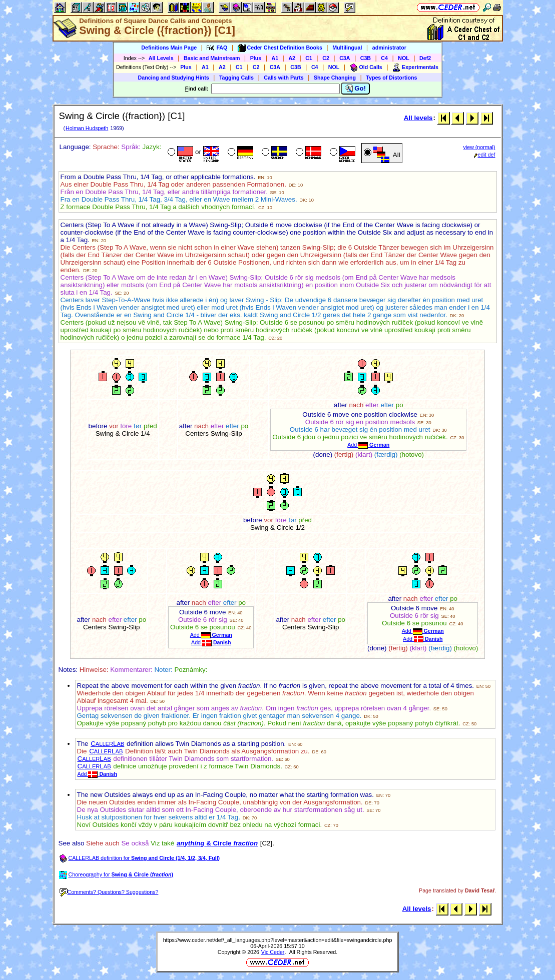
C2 (326, 58)
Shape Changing (335, 78)
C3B (366, 58)
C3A (345, 58)
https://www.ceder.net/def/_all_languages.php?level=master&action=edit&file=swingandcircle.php (278, 940)
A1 (275, 58)
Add (368, 445)
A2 (292, 58)
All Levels (161, 58)
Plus (256, 58)
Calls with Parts (284, 78)
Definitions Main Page (169, 48)
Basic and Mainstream (212, 58)
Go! (356, 89)
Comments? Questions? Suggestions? (109, 892)
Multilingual (347, 48)
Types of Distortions (391, 78)
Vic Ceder (273, 952)
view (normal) (479, 147)
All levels (418, 118)
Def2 (425, 58)
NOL (404, 58)
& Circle (217, 843)
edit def (485, 155)
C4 (384, 58)
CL (107, 744)
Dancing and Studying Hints (174, 78)
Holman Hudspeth (87, 128)
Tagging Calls (236, 78)
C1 (309, 58)
